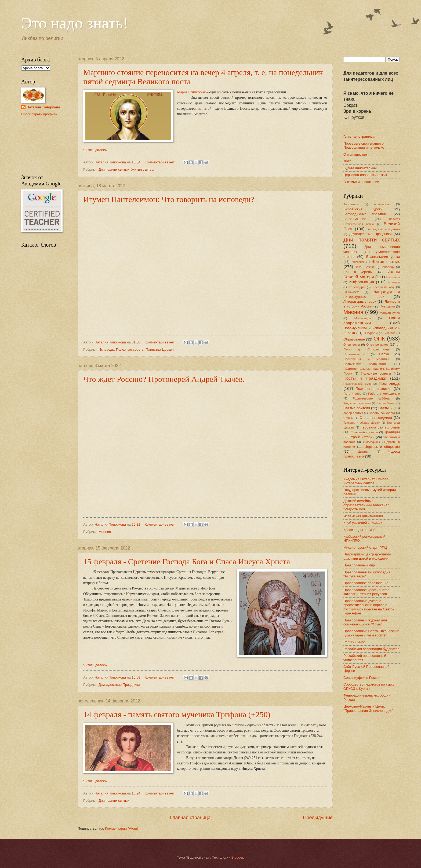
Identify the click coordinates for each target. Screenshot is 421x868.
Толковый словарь (364, 432)
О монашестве (355, 154)
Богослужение (355, 219)
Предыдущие (318, 818)
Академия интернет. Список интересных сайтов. (366, 481)
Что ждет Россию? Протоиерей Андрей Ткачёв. (164, 379)
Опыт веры (352, 345)
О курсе (370, 333)
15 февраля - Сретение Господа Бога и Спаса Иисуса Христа (187, 561)
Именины (393, 277)
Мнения (105, 532)
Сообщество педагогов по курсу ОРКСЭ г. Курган (369, 686)
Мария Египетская (192, 92)
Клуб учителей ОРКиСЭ (363, 523)
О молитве (388, 333)
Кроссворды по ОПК (360, 530)
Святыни (385, 408)
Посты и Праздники (365, 378)
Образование (354, 339)
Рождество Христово (357, 403)
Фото (347, 161)
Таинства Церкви (160, 349)
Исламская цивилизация (363, 516)
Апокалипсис (352, 204)
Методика (388, 306)
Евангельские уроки (383, 257)
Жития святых (143, 169)
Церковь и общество (382, 447)
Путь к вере (352, 394)
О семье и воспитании (361, 182)
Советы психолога (382, 413)
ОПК (379, 338)
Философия (370, 442)
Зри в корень (358, 272)
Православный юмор (357, 384)
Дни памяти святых (114, 169)
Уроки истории (363, 437)
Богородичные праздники (366, 214)
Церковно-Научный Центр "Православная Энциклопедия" (368, 708)
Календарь (357, 287)
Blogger (237, 857)
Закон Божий (364, 267)
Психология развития (374, 389)
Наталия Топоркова (43, 107)
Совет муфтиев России (362, 678)
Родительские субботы (372, 398)
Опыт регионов (377, 345)
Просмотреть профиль (39, 114)
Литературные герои (360, 301)
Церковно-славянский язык (365, 175)
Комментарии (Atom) (121, 828)
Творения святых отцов (380, 427)
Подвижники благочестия (365, 364)
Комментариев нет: (161, 162)
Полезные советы (130, 349)
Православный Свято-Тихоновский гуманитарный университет (371, 633)
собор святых (353, 413)
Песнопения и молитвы (366, 359)
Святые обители (357, 408)
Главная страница (190, 818)
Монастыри (363, 318)
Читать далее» (95, 150)
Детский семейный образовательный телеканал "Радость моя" (366, 505)
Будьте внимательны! (360, 168)
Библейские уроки (363, 209)
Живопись (358, 262)
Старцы (348, 418)
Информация (362, 282)
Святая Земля (386, 403)
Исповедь (106, 349)
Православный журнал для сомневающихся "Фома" (365, 622)
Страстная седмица (376, 418)
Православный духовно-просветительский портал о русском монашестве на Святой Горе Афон (369, 607)
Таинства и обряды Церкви (362, 423)
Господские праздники (383, 229)
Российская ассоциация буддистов (371, 649)
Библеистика (382, 204)
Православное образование (366, 583)
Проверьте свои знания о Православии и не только (364, 145)
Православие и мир (359, 565)
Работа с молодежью (384, 394)
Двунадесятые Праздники (119, 685)
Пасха (384, 354)
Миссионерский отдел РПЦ (365, 547)
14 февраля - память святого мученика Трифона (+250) (177, 714)
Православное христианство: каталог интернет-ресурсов (367, 592)
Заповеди (388, 267)
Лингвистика (351, 292)
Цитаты (363, 452)
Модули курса (390, 313)
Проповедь (389, 383)
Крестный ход (383, 287)
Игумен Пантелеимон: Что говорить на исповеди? (169, 199)
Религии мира (354, 642)
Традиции (392, 432)
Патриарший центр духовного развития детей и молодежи (367, 556)
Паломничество (355, 354)
